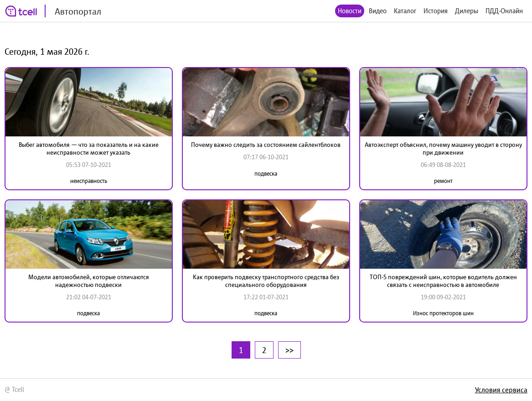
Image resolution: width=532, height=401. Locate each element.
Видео (378, 11)
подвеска (266, 174)
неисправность (89, 181)
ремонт (443, 181)
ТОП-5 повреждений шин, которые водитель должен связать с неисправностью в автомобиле (443, 281)
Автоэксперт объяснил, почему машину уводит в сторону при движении (443, 148)
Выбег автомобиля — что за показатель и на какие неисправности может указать (89, 148)
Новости (350, 11)
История (436, 11)
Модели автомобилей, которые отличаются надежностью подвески (89, 281)
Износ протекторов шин (443, 313)
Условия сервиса (501, 390)
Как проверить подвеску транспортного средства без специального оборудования (266, 281)
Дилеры (467, 11)
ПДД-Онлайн (504, 11)
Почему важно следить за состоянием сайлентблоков (266, 145)
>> (289, 350)
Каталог (405, 11)
